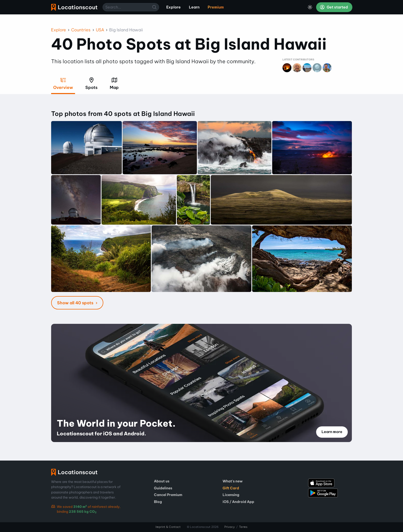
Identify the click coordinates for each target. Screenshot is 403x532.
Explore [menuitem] (173, 7)
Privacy (230, 527)
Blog (158, 502)
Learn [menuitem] (194, 7)
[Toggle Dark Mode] (310, 7)
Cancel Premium (168, 495)
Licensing (231, 495)
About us (162, 481)
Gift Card (231, 488)
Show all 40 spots (76, 303)
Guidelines (163, 488)
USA (100, 30)
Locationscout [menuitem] (74, 7)
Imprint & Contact (168, 527)
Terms (243, 527)
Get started (334, 7)
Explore (59, 30)
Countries (81, 30)
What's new (233, 481)
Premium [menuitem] (216, 7)
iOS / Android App (238, 502)
